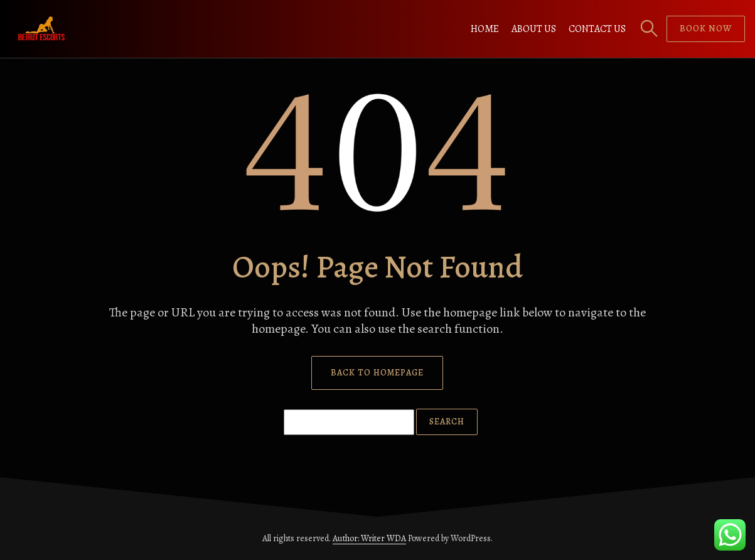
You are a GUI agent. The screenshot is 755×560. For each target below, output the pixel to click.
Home (485, 29)
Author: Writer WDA (369, 538)
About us (534, 29)
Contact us (597, 29)
